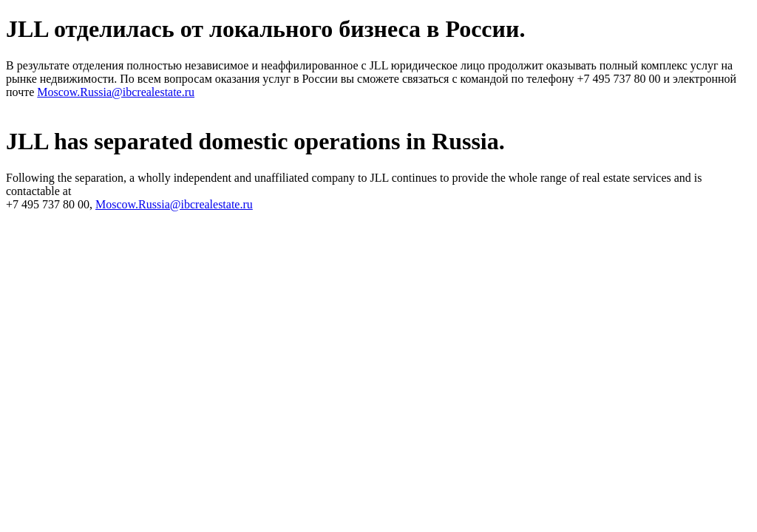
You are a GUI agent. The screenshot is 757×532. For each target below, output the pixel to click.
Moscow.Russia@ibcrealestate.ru (116, 92)
